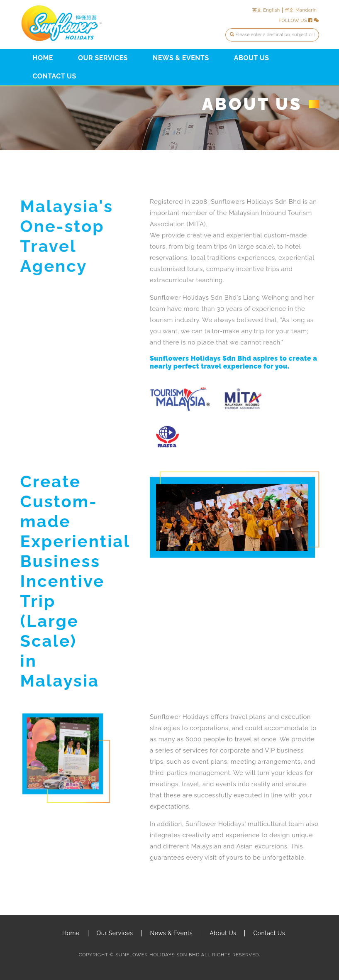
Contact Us (55, 76)
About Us (252, 58)
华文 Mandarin (301, 10)
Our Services (103, 58)
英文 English (266, 10)
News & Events (181, 58)
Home (43, 58)
